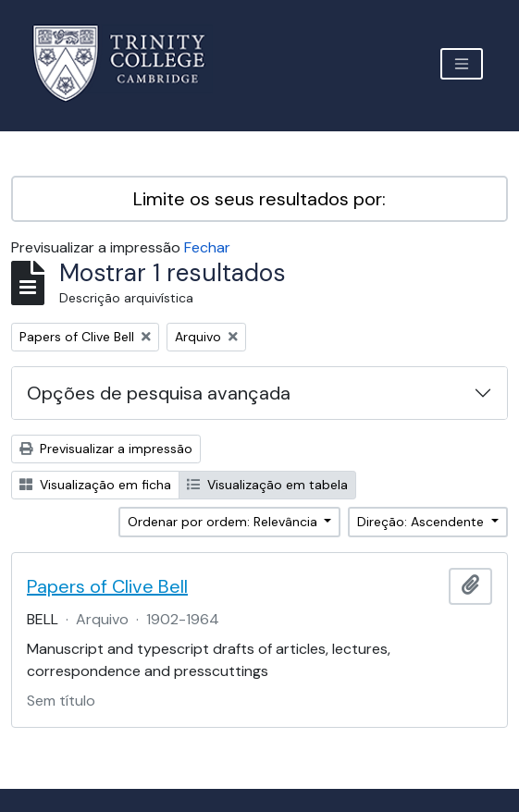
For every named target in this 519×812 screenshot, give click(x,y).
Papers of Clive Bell (107, 586)
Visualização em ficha (95, 485)
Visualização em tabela (267, 485)
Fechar (207, 247)
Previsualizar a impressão (106, 449)
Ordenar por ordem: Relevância (224, 522)
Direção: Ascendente (422, 522)
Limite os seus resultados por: (259, 199)
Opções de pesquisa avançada (159, 393)
